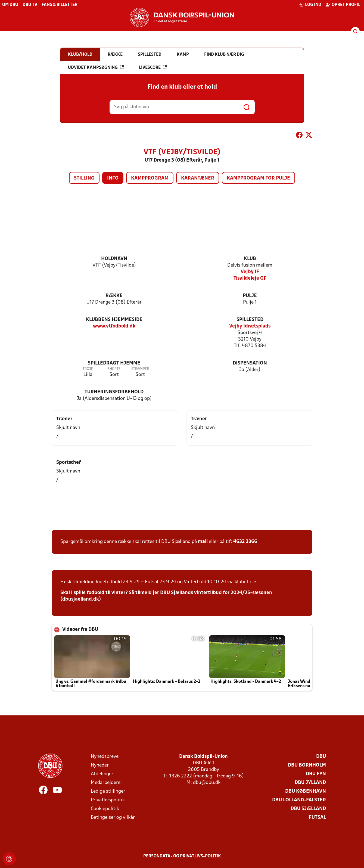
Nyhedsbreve (105, 757)
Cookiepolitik (105, 809)
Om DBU (10, 5)
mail (203, 542)
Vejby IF (250, 272)
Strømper (140, 369)
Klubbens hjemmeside (114, 320)
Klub (250, 259)
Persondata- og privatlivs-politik (182, 856)
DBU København (306, 791)
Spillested (250, 320)
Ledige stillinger (108, 791)
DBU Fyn (316, 774)
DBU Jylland (310, 783)
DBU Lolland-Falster (299, 800)
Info (113, 178)
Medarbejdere (106, 783)
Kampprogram (150, 178)
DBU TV (30, 5)
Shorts (114, 369)
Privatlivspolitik (108, 800)
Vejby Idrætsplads (250, 326)
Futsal (317, 818)
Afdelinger (102, 774)
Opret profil (343, 5)
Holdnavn (114, 259)
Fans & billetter (60, 5)
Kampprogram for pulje (258, 178)
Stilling (84, 178)
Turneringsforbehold (114, 392)
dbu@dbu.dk (207, 783)
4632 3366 (245, 542)
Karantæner (198, 178)
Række (114, 296)
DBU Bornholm (307, 765)
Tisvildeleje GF (250, 278)
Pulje (250, 296)
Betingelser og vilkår (113, 818)
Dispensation (250, 363)
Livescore (153, 67)
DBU (321, 757)
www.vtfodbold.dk (114, 326)
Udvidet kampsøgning (96, 67)
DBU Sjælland (308, 809)
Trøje (88, 369)
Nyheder (100, 765)
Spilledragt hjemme (114, 363)
